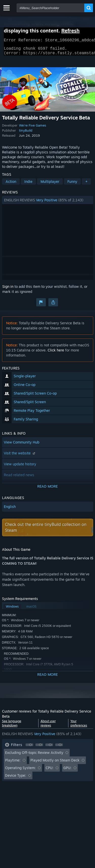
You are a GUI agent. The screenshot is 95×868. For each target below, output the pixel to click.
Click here (56, 353)
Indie (28, 184)
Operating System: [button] (20, 771)
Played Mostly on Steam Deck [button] (55, 763)
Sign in (8, 289)
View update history (20, 467)
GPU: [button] (67, 771)
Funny (72, 184)
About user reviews (48, 726)
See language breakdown (12, 726)
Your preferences (79, 726)
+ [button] (86, 184)
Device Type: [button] (16, 778)
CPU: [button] (50, 771)
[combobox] (51, 8)
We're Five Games (33, 128)
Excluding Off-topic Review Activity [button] (34, 756)
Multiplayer (50, 184)
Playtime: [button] (13, 763)
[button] (48, 203)
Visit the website (20, 456)
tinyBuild (26, 133)
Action (11, 184)
